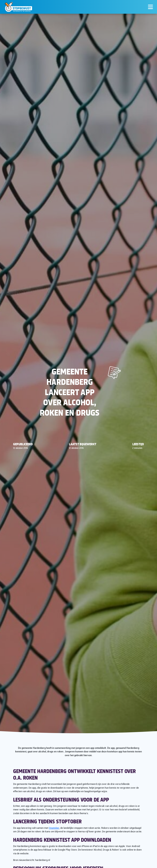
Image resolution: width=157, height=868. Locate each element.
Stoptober (54, 828)
